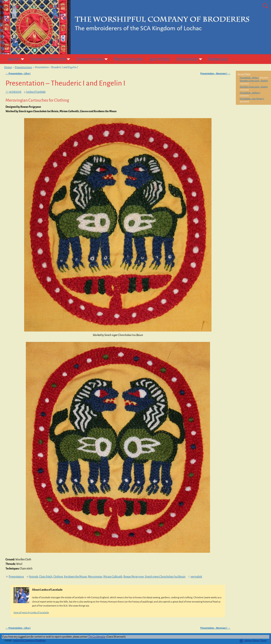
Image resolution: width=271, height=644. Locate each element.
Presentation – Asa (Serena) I (252, 99)
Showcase (218, 59)
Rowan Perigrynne (134, 577)
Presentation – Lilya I (18, 74)
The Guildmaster (97, 637)
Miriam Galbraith (113, 577)
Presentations (128, 59)
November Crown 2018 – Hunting (254, 81)
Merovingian (95, 577)
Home (8, 67)
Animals (34, 577)
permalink (196, 577)
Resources (191, 59)
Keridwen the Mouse (75, 577)
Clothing (58, 577)
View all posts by (31, 613)
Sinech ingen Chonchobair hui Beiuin (165, 577)
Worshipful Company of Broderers (29, 641)
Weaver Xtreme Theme (256, 641)
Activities (160, 59)
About (17, 59)
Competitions (93, 59)
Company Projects (51, 59)
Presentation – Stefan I (249, 78)
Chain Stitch (46, 577)
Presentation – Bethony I (250, 93)
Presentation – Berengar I (215, 74)
